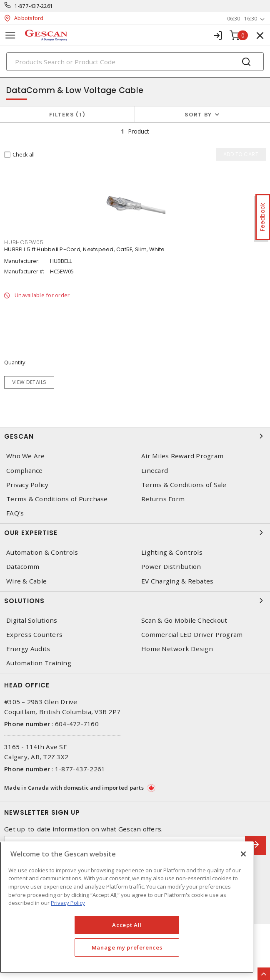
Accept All (127, 925)
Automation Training (39, 663)
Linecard (155, 471)
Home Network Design (177, 649)
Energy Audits (28, 649)
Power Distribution (171, 567)
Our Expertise (135, 533)
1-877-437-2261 (34, 6)
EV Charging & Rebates (177, 581)
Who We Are (26, 456)
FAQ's (15, 513)
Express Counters (34, 635)
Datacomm (23, 567)
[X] (243, 854)
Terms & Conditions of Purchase (57, 499)
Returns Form (163, 499)
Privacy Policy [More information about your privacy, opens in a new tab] (68, 903)
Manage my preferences (127, 947)
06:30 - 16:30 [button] (242, 19)
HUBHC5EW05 (24, 242)
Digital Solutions (32, 620)
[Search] (135, 62)
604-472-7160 (77, 724)
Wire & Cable (26, 581)
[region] (127, 907)
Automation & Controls (42, 552)
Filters (67, 115)
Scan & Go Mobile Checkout (184, 620)
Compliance (25, 471)
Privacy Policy (27, 485)
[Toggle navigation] (10, 35)
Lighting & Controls (172, 552)
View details (29, 382)
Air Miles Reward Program (182, 456)
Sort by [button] (198, 115)
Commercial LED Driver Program (192, 635)
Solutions (135, 601)
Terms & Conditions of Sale (184, 485)
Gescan (135, 436)
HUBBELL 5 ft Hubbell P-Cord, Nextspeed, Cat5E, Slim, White (85, 249)
